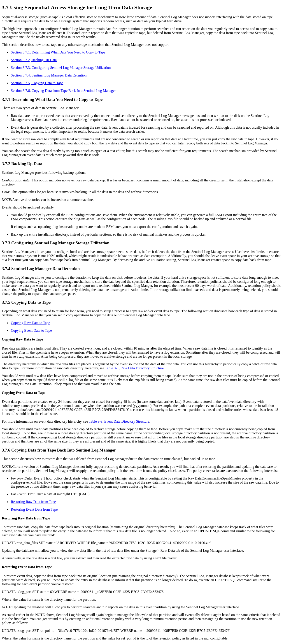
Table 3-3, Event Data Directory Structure (119, 421)
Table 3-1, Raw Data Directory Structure (134, 368)
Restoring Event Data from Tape (34, 509)
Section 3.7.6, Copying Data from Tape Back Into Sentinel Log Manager (63, 91)
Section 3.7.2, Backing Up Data (34, 60)
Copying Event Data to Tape (31, 330)
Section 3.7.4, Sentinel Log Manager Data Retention (49, 75)
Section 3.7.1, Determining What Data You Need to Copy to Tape (58, 52)
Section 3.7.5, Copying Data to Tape (37, 83)
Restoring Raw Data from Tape (33, 502)
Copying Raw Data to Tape (30, 323)
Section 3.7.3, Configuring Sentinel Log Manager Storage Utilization (61, 68)
